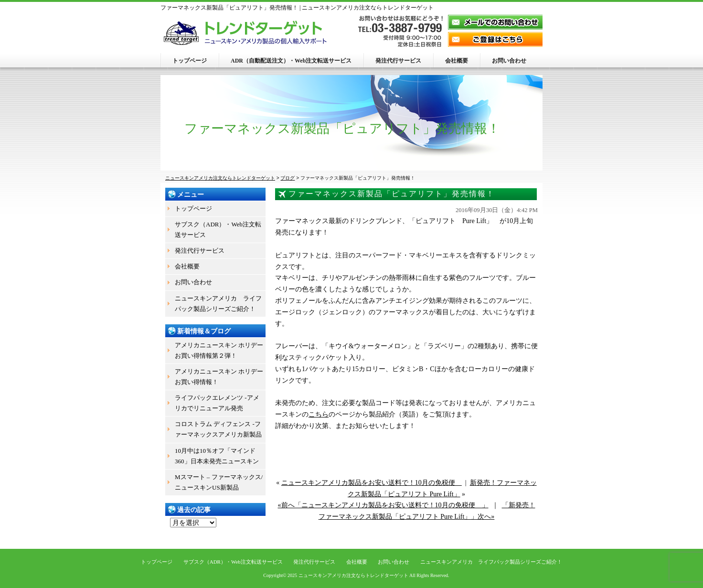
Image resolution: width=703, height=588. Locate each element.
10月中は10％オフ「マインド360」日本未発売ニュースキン (217, 456)
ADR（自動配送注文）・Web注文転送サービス (291, 61)
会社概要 (457, 61)
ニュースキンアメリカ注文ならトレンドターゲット (353, 575)
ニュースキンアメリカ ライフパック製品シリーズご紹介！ (218, 304)
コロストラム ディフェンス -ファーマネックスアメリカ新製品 (218, 429)
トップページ (190, 61)
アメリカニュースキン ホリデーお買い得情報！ (219, 377)
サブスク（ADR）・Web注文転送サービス (218, 230)
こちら (319, 414)
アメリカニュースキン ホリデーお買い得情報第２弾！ (219, 350)
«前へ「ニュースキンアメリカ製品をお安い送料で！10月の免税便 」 (383, 505)
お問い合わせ (509, 61)
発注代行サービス (398, 61)
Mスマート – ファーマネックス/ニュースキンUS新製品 (219, 482)
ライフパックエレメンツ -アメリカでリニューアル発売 (217, 403)
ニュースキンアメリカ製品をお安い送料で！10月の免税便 (372, 483)
